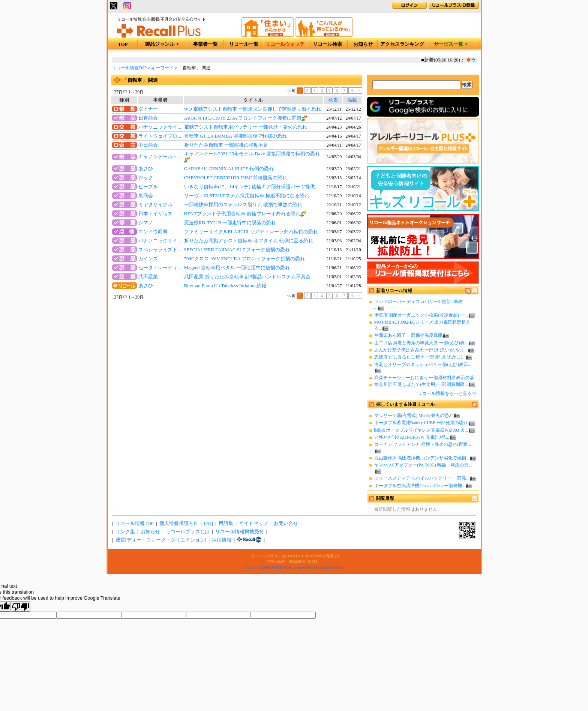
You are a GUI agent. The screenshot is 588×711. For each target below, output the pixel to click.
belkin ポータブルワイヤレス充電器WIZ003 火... (421, 430)
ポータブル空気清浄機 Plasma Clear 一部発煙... (420, 486)
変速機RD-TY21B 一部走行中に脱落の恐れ (230, 223)
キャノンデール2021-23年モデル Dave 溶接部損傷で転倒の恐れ (252, 154)
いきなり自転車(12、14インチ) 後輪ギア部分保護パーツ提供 (250, 187)
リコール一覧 (244, 44)
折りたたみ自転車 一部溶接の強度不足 (226, 145)
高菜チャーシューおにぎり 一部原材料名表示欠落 (424, 378)
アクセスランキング (402, 44)
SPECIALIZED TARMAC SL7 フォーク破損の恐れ (237, 250)
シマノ (146, 223)
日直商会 (148, 118)
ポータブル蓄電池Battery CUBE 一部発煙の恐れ (421, 423)
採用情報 (222, 540)
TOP (123, 44)
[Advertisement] (237, 362)
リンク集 (125, 532)
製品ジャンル (162, 44)
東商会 (146, 196)
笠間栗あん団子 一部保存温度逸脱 (409, 335)
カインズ (148, 259)
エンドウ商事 (153, 232)
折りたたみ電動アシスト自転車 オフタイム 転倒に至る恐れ (249, 241)
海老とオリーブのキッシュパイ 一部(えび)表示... (423, 364)
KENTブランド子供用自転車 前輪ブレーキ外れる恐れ (242, 214)
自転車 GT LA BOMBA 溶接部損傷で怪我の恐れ (235, 136)
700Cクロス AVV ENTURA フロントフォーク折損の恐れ (244, 259)
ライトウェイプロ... (160, 136)
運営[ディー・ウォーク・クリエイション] (161, 540)
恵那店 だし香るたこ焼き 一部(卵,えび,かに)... (420, 357)
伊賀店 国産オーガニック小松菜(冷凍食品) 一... (421, 315)
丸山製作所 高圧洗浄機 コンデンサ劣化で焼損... (422, 458)
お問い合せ (286, 523)
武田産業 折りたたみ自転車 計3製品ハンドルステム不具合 (247, 277)
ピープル (148, 187)
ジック (146, 178)
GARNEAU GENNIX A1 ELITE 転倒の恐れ (229, 169)
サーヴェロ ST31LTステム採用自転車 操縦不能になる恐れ (247, 196)
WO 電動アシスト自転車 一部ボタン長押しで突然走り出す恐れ (253, 109)
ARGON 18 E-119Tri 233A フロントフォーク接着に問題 (243, 118)
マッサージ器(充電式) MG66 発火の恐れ (414, 415)
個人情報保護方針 (179, 523)
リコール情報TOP (129, 68)
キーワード (162, 68)
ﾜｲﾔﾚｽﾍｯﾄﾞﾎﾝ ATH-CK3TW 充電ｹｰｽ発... (412, 437)
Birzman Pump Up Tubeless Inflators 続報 (225, 286)
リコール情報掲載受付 (240, 532)
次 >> (355, 91)
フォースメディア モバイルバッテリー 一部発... (422, 478)
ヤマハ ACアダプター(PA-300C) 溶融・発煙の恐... (423, 465)
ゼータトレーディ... (160, 268)
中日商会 (148, 145)
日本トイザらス (155, 214)
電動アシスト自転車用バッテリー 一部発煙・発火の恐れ (246, 127)
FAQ (209, 523)
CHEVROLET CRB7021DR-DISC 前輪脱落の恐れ (236, 178)
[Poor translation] (21, 606)
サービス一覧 (451, 44)
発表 (333, 100)
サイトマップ (253, 523)
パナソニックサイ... (160, 127)
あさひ (146, 169)
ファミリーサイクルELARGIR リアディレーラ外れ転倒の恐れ (251, 232)
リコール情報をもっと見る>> (447, 393)
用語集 (226, 523)
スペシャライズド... (160, 250)
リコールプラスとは (188, 532)
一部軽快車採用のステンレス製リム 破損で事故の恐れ (243, 205)
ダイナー (148, 109)
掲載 (352, 100)
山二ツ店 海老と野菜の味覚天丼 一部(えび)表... (421, 343)
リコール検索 (327, 44)
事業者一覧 (205, 44)
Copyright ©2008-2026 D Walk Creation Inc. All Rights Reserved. (294, 567)
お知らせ (363, 44)
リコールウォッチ (285, 44)
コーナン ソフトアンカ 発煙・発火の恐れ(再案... (423, 444)
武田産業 (148, 277)
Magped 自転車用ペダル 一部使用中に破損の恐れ (237, 268)
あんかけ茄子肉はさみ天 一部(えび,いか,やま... (421, 350)
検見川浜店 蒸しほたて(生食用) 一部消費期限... (421, 384)
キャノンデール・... (160, 157)
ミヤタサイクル (155, 205)
